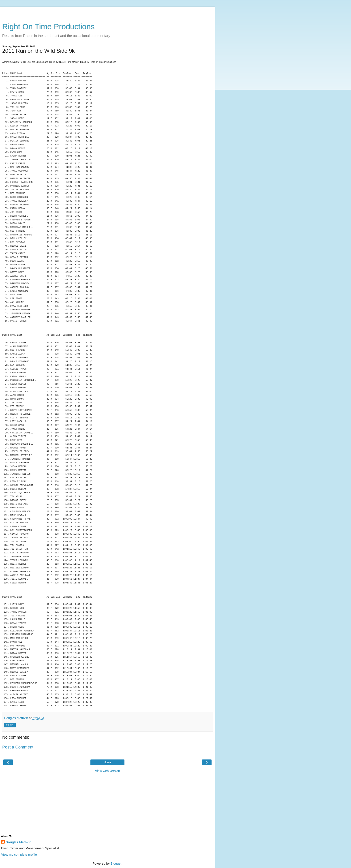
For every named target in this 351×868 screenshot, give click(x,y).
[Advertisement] (107, 12)
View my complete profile (19, 855)
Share (10, 725)
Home (107, 762)
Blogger (116, 864)
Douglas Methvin (18, 842)
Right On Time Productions (48, 27)
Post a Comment (18, 747)
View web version (107, 771)
